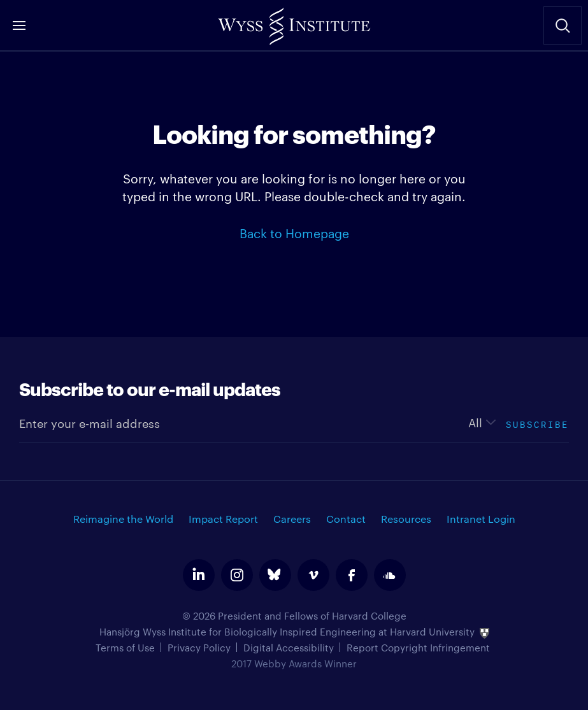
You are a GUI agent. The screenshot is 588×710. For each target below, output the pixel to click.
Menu (19, 25)
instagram (237, 575)
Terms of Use (125, 647)
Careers (292, 519)
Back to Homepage (294, 232)
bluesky (275, 575)
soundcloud (390, 575)
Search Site (563, 25)
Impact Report (223, 519)
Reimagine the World (123, 519)
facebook (352, 575)
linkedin (199, 575)
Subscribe (537, 423)
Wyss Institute (294, 22)
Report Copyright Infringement (418, 647)
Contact (346, 519)
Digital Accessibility (289, 647)
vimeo (313, 575)
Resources (406, 519)
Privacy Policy (199, 647)
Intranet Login (481, 519)
